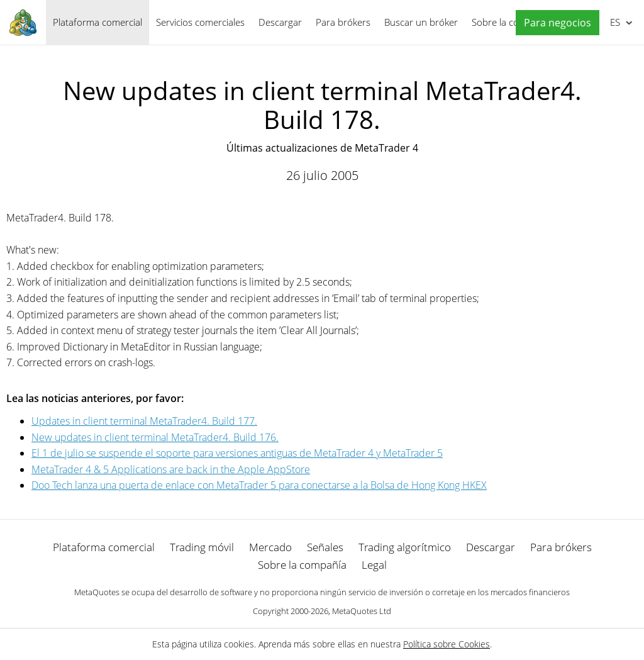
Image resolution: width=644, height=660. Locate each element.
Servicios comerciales (200, 22)
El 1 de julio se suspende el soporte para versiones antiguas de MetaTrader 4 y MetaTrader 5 (237, 453)
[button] (554, 23)
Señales (325, 547)
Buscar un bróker (421, 22)
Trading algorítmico (405, 547)
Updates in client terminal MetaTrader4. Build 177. (144, 421)
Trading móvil (202, 547)
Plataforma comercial (97, 22)
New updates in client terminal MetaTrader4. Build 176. (155, 437)
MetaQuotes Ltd (362, 611)
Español (614, 22)
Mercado (270, 547)
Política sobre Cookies (447, 644)
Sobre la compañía (302, 565)
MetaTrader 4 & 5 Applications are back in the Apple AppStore (171, 469)
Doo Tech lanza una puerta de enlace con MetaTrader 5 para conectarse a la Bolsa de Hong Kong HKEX (259, 485)
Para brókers (343, 22)
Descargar (280, 22)
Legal (374, 565)
